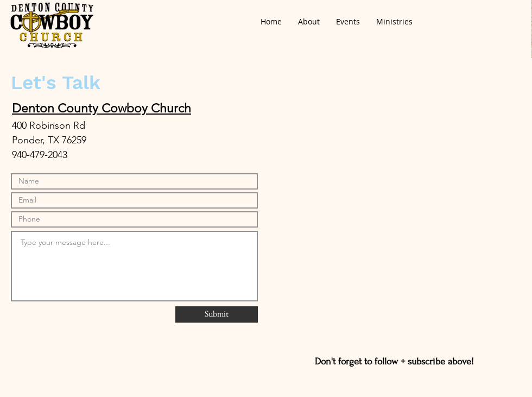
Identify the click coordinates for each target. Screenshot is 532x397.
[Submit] (217, 314)
